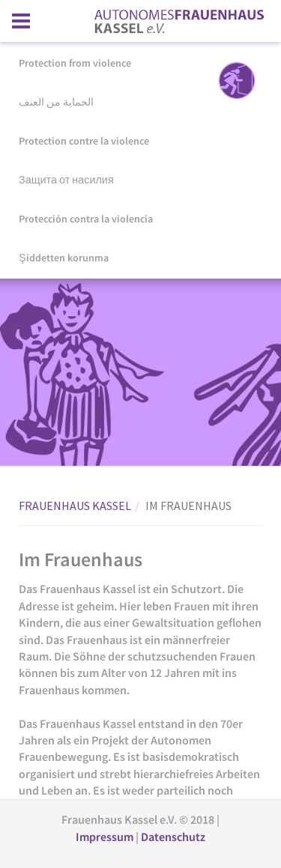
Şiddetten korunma (64, 258)
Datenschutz (173, 837)
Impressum (106, 837)
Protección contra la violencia (86, 219)
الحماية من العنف (56, 102)
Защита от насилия (66, 180)
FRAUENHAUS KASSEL (75, 506)
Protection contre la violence (84, 141)
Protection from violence (75, 63)
